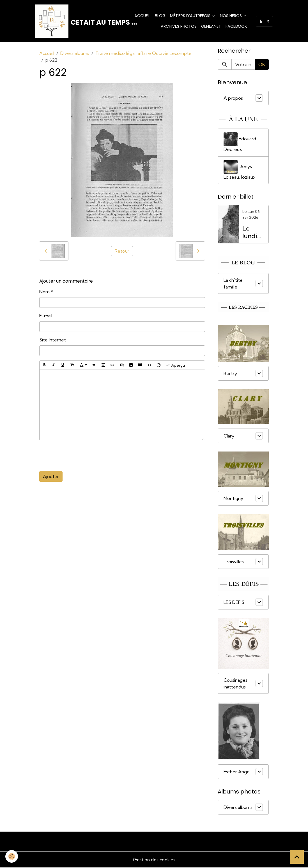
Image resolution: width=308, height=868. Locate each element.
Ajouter (51, 477)
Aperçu (175, 365)
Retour (122, 251)
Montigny (233, 499)
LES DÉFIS (234, 602)
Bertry (230, 374)
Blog (160, 16)
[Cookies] (12, 856)
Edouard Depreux (240, 143)
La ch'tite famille (233, 284)
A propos (233, 98)
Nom (44, 292)
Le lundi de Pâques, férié (254, 232)
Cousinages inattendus (235, 684)
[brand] (71, 21)
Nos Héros (231, 16)
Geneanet (211, 26)
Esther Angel (237, 772)
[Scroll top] (297, 857)
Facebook (236, 26)
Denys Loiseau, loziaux (240, 170)
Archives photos (179, 26)
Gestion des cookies (154, 860)
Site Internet (53, 340)
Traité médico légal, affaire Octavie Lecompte (143, 53)
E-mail (46, 316)
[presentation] (82, 456)
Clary (229, 436)
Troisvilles (234, 562)
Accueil (142, 16)
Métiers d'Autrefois (191, 16)
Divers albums (75, 53)
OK (262, 65)
